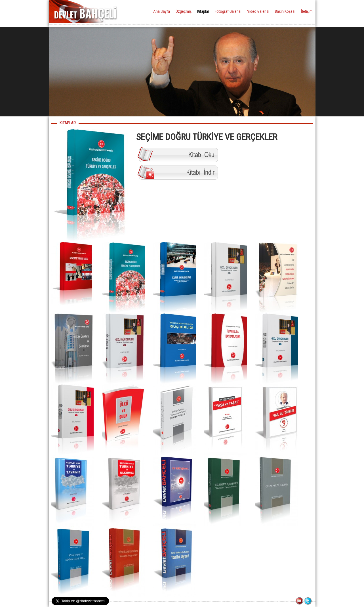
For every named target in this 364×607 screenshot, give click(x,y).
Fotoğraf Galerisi (228, 11)
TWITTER (308, 601)
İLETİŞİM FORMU (300, 601)
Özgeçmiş (184, 11)
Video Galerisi (258, 11)
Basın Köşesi (285, 11)
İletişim (307, 11)
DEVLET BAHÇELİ (85, 11)
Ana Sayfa (162, 11)
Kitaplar (203, 11)
